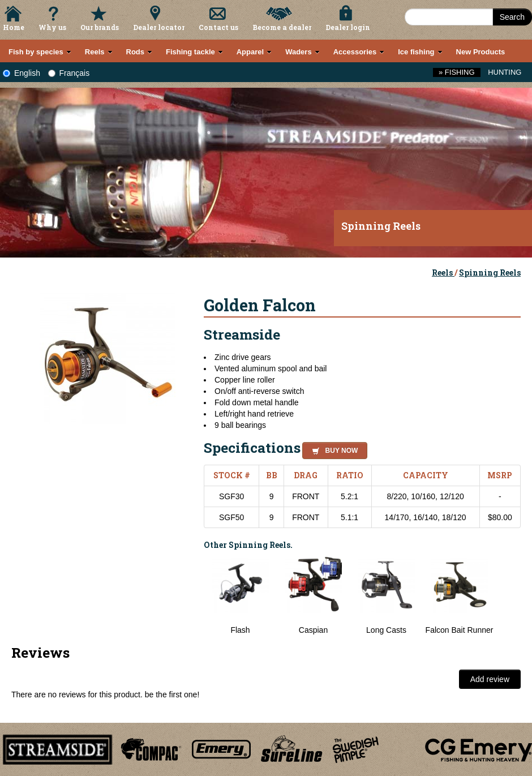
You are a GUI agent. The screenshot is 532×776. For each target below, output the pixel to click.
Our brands (100, 27)
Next (509, 596)
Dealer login (348, 27)
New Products (481, 52)
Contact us (218, 27)
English (22, 73)
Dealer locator (159, 27)
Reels (443, 273)
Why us (52, 27)
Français (69, 73)
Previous (195, 596)
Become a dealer (282, 27)
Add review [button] (490, 679)
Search (512, 17)
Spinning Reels (490, 273)
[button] (332, 449)
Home (14, 27)
